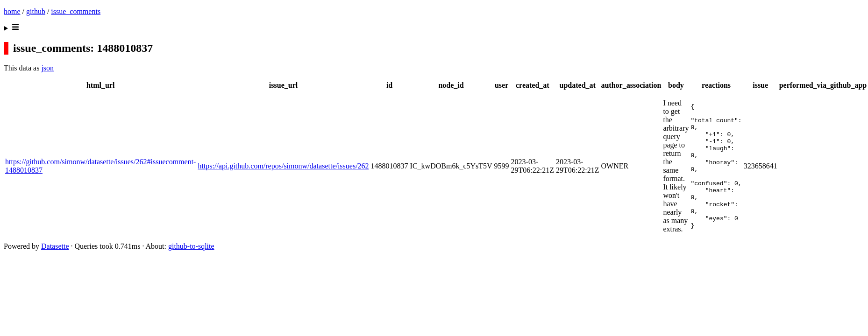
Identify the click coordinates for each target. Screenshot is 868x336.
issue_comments (76, 11)
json (47, 68)
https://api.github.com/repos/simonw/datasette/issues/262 (283, 173)
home (12, 11)
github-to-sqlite (191, 260)
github (36, 11)
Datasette (55, 260)
